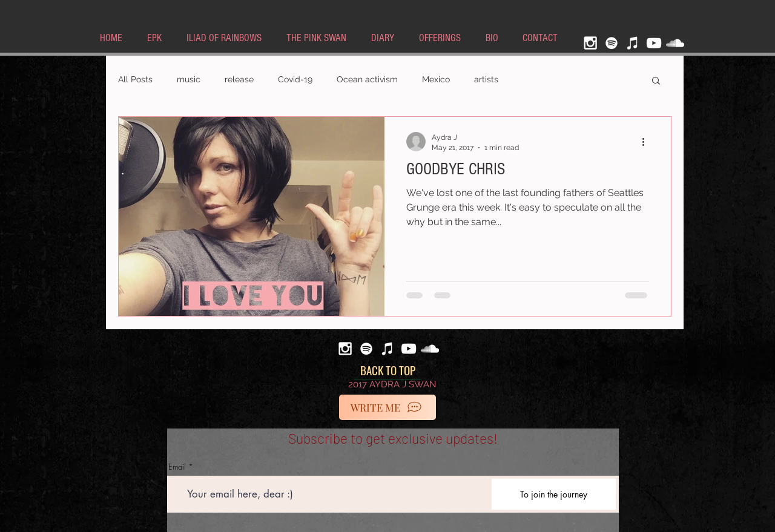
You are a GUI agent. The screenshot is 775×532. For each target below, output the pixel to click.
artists (486, 79)
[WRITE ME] (387, 407)
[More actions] (647, 142)
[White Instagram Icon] (590, 43)
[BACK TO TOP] (387, 370)
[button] (656, 81)
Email (177, 467)
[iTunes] (633, 43)
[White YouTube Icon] (654, 43)
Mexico (436, 79)
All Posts (135, 79)
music (189, 79)
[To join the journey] (554, 494)
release (239, 79)
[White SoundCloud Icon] (675, 43)
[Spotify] (612, 43)
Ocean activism (367, 79)
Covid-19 (295, 79)
